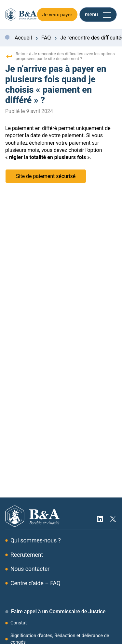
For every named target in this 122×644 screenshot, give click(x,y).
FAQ (46, 38)
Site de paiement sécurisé (46, 176)
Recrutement (27, 555)
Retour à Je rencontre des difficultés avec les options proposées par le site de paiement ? (60, 56)
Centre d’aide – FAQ (35, 583)
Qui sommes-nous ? (36, 540)
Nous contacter (30, 569)
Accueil (23, 38)
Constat (19, 623)
